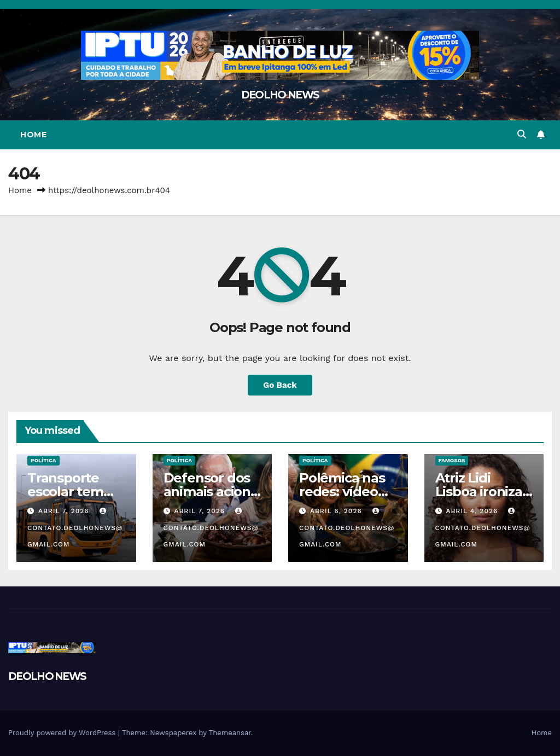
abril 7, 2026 (65, 511)
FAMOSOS (452, 460)
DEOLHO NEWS (280, 95)
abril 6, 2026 (337, 511)
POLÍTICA (43, 460)
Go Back (280, 385)
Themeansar (230, 733)
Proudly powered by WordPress (63, 733)
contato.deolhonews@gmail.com (75, 528)
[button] (522, 134)
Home (33, 135)
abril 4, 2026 (473, 511)
